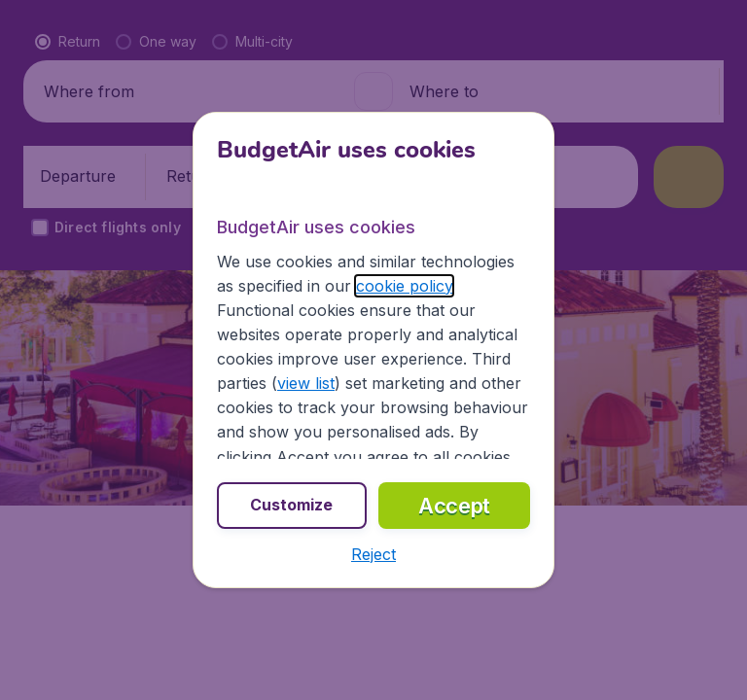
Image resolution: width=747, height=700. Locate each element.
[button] (373, 554)
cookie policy (404, 286)
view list (306, 383)
